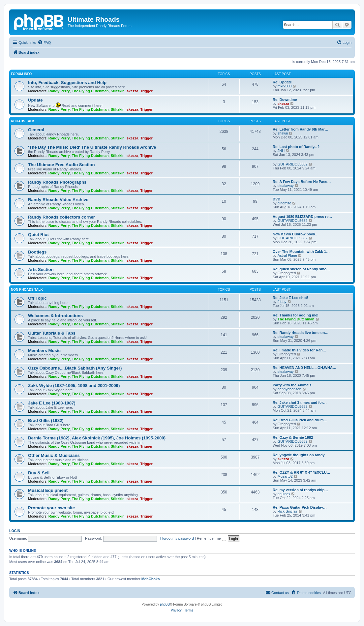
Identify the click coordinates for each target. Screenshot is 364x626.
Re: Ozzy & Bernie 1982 (293, 437)
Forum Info (21, 74)
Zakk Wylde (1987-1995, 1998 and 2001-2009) (74, 386)
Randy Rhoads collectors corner (61, 217)
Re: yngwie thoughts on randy (299, 455)
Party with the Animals (292, 385)
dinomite (285, 203)
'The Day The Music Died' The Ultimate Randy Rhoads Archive (92, 147)
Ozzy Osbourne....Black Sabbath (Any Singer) (75, 368)
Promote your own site (51, 508)
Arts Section (41, 269)
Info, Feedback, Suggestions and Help (67, 83)
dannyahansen (289, 389)
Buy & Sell (39, 473)
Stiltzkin (118, 91)
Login (15, 531)
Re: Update (282, 82)
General (36, 130)
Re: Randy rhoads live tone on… (301, 333)
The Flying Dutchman (90, 91)
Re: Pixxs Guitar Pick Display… (300, 507)
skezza (132, 91)
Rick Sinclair (288, 511)
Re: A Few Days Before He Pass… (302, 182)
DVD (276, 199)
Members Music (44, 351)
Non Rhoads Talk (27, 290)
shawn (283, 133)
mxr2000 (285, 86)
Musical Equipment (48, 490)
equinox (284, 494)
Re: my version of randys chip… (300, 490)
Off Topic (37, 298)
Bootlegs (37, 252)
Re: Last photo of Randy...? (296, 147)
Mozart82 (285, 476)
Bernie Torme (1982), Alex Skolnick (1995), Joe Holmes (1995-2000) (97, 438)
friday (282, 302)
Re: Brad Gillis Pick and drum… (300, 420)
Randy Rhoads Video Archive (58, 200)
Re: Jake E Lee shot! (290, 298)
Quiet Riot (38, 235)
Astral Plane (287, 255)
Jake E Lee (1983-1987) (52, 403)
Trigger (147, 91)
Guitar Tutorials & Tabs (52, 333)
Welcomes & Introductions (55, 316)
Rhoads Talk (23, 121)
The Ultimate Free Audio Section (61, 165)
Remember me (212, 538)
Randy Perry (59, 91)
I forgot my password (177, 538)
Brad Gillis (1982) (46, 420)
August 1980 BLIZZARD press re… (302, 217)
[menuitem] (44, 43)
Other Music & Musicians (54, 455)
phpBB (165, 604)
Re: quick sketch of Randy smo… (301, 269)
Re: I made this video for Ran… (300, 350)
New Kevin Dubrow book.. (295, 234)
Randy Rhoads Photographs (57, 182)
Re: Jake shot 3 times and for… (300, 402)
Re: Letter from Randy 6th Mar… (301, 129)
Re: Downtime (285, 100)
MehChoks (151, 579)
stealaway (286, 186)
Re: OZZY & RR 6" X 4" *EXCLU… (302, 472)
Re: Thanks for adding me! (296, 315)
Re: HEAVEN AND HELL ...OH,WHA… (304, 368)
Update (35, 100)
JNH (281, 151)
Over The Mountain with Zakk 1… (301, 252)
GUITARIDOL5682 (293, 164)
